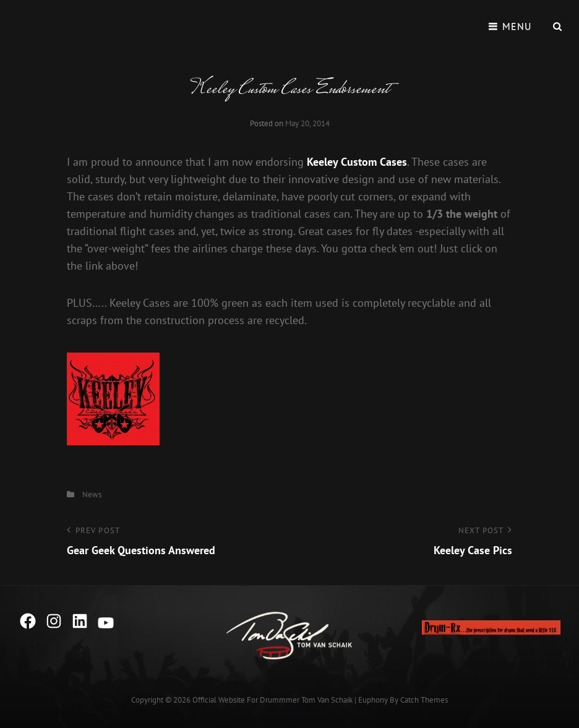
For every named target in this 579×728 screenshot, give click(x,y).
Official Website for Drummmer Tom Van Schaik (272, 700)
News (92, 495)
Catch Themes (424, 700)
